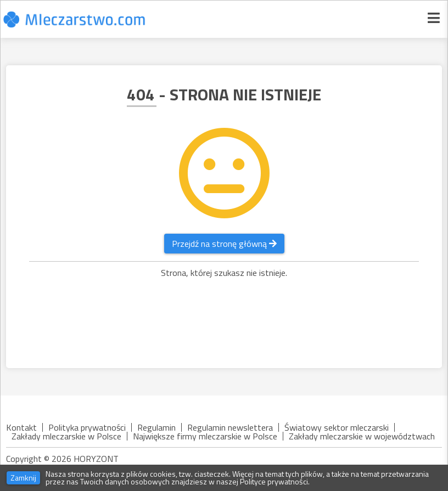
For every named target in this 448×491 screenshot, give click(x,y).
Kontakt (21, 427)
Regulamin (156, 427)
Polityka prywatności (87, 427)
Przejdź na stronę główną (224, 244)
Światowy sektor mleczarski (337, 427)
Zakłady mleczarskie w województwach (362, 436)
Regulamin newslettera (230, 427)
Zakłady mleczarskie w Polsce (66, 436)
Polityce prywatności (274, 481)
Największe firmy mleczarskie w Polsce (205, 436)
